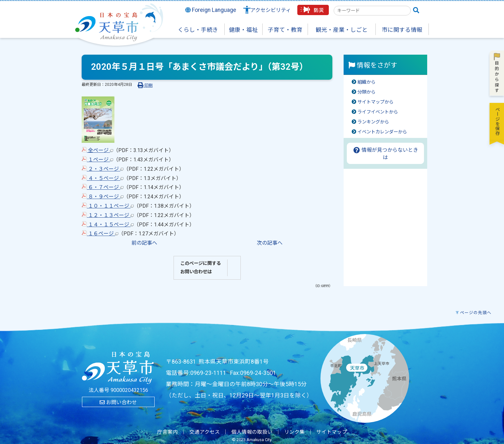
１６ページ (100, 234)
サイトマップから (375, 102)
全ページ (97, 150)
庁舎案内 (167, 432)
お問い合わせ (118, 402)
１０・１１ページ (108, 206)
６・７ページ (103, 187)
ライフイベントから (378, 112)
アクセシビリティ (271, 10)
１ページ (97, 160)
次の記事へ (270, 243)
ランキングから (373, 122)
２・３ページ (103, 169)
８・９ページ (103, 197)
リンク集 (294, 432)
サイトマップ (332, 432)
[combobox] (372, 11)
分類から (366, 92)
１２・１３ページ (108, 215)
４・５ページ (103, 178)
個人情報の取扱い (252, 432)
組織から (366, 82)
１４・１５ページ (108, 225)
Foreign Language (211, 10)
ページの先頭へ (476, 313)
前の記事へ (144, 243)
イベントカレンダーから (382, 132)
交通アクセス (205, 432)
